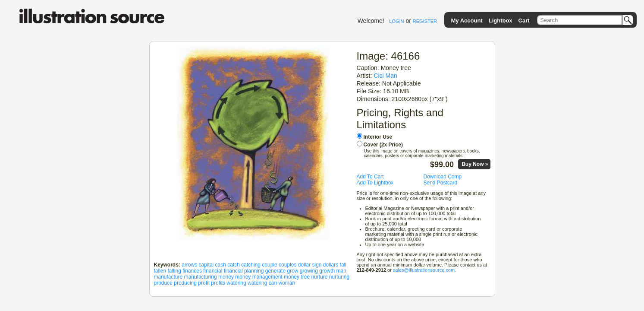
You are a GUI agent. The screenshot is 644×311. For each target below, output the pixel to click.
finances (192, 271)
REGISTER (425, 21)
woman (287, 283)
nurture (319, 277)
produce (163, 283)
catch (234, 265)
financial (213, 271)
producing (185, 283)
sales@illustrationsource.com (424, 270)
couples (287, 265)
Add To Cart (370, 177)
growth (327, 271)
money (226, 277)
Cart (524, 21)
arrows (189, 265)
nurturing (339, 277)
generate (275, 271)
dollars (331, 265)
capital (206, 265)
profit (204, 283)
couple (269, 265)
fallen (160, 271)
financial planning (244, 271)
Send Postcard (441, 183)
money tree (297, 277)
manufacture (168, 277)
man (341, 271)
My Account (467, 21)
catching (251, 265)
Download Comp (443, 177)
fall (343, 265)
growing (309, 271)
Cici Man (385, 76)
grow (292, 271)
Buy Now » (475, 164)
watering (236, 283)
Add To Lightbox (375, 183)
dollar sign (310, 265)
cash (221, 265)
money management (259, 277)
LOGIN (396, 21)
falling (174, 271)
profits (218, 283)
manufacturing (201, 277)
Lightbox (501, 21)
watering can (262, 283)
